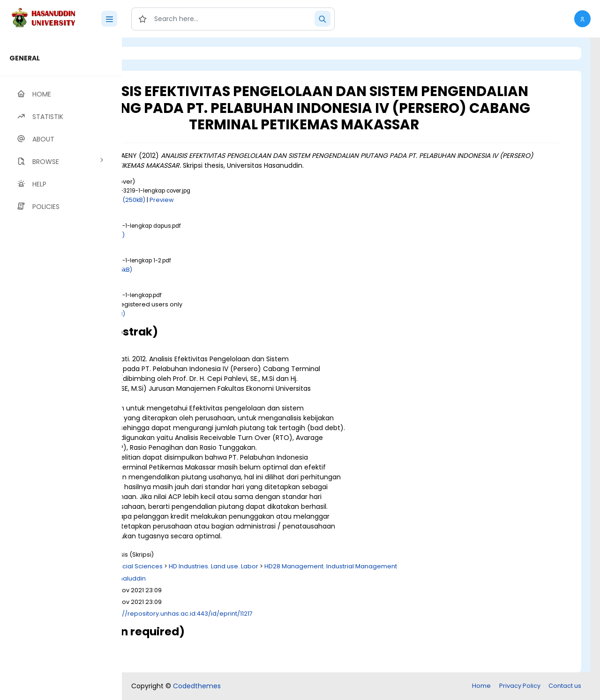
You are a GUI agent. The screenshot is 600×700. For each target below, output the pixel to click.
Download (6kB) (205, 235)
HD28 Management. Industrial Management (435, 566)
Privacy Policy (520, 686)
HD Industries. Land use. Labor (318, 566)
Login (162, 53)
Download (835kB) (208, 270)
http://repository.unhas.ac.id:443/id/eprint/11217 (285, 614)
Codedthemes (197, 686)
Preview (266, 200)
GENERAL (25, 58)
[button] (582, 19)
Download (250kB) (221, 200)
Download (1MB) (205, 314)
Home (481, 686)
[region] (61, 369)
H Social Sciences (240, 566)
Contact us (565, 686)
